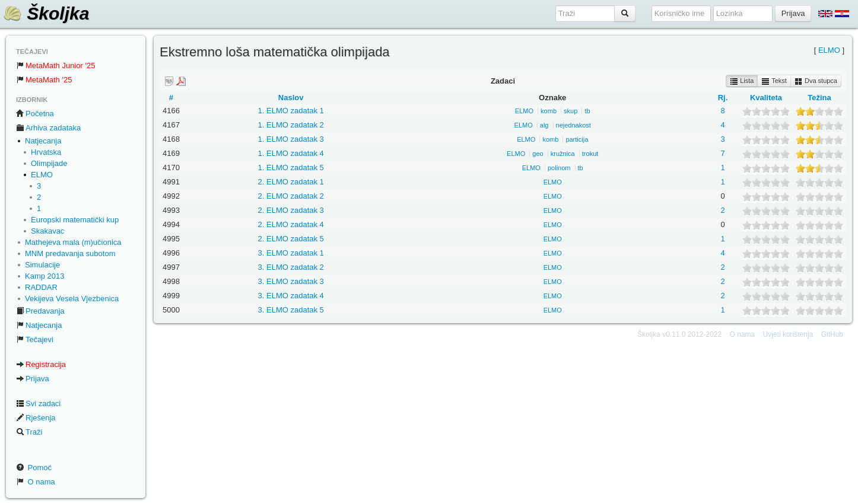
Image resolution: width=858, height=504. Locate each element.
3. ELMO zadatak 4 (291, 296)
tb (587, 111)
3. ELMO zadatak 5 (291, 310)
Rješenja (36, 418)
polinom (559, 168)
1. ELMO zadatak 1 (291, 111)
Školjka (46, 13)
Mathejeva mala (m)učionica (73, 242)
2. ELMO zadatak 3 (291, 210)
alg (544, 125)
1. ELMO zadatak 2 (291, 125)
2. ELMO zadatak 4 (291, 224)
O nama (36, 482)
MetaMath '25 (44, 80)
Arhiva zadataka (48, 128)
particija (577, 139)
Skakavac (47, 231)
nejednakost (573, 125)
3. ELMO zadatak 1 (291, 253)
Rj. (723, 98)
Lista (742, 81)
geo (538, 154)
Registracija (41, 364)
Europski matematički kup (75, 220)
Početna (35, 114)
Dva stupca (816, 81)
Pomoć (34, 468)
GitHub (832, 334)
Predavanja (40, 311)
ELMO (42, 175)
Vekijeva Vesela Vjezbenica (72, 299)
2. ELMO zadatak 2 (291, 196)
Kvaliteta (766, 98)
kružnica (563, 154)
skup (571, 111)
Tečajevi (35, 339)
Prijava (33, 379)
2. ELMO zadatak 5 (291, 239)
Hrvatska (46, 152)
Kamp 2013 (45, 276)
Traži (29, 432)
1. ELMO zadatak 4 (291, 153)
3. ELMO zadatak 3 (291, 281)
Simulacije (42, 265)
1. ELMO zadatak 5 (291, 168)
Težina (819, 98)
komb (549, 111)
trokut (590, 154)
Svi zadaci (38, 403)
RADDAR (41, 287)
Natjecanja (43, 141)
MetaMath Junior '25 (55, 66)
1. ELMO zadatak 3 (291, 139)
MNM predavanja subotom (70, 253)
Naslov (291, 98)
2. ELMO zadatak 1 (291, 182)
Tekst (774, 81)
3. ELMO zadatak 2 (291, 267)
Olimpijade (49, 163)
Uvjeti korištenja (788, 334)
